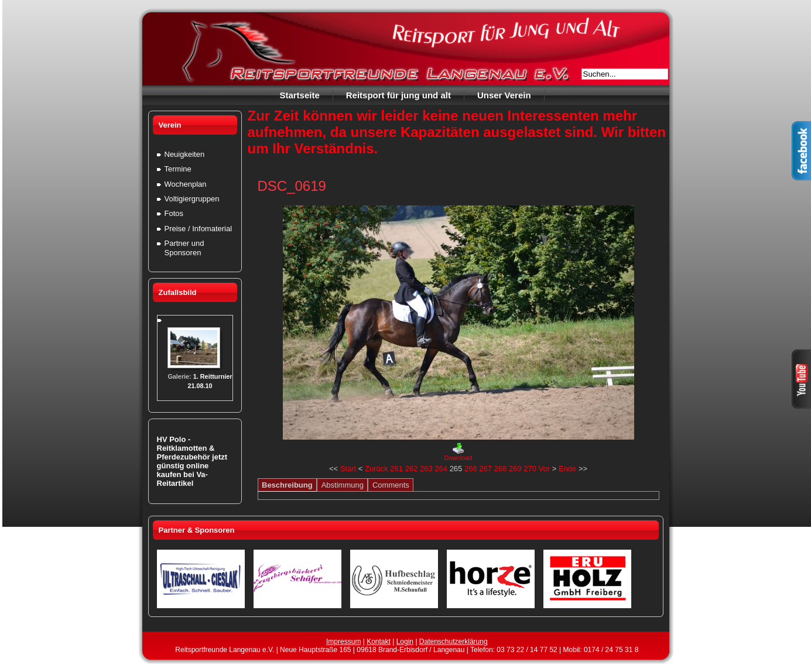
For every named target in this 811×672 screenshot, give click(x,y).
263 (426, 469)
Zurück (377, 469)
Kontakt (379, 642)
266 (471, 469)
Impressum (343, 642)
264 (441, 469)
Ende (567, 469)
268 (501, 469)
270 (530, 469)
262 (412, 469)
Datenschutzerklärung (454, 642)
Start (348, 469)
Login (405, 642)
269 (515, 469)
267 (485, 469)
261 (396, 469)
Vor (545, 469)
